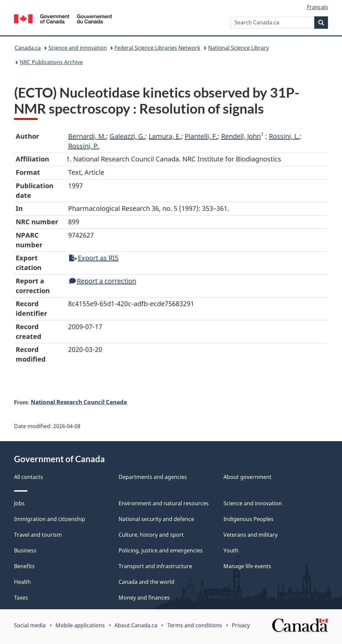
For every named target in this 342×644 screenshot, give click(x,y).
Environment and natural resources (164, 503)
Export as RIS (94, 258)
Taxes (21, 598)
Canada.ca (28, 48)
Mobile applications (80, 625)
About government (247, 477)
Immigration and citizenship (50, 519)
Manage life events (247, 566)
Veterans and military (250, 535)
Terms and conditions (195, 625)
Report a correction (103, 281)
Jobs (19, 503)
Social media (30, 625)
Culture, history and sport (151, 535)
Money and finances (144, 598)
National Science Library (238, 48)
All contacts (29, 477)
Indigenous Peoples (248, 519)
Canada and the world (146, 582)
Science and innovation (78, 48)
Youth (231, 550)
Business (25, 550)
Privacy (241, 625)
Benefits (24, 566)
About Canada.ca (136, 625)
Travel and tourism (38, 535)
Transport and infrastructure (155, 566)
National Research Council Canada (79, 402)
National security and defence (156, 519)
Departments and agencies (153, 477)
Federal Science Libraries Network (157, 48)
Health (22, 582)
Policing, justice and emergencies (161, 550)
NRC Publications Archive (51, 62)
